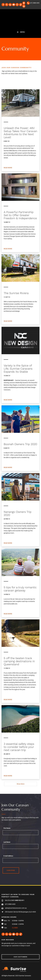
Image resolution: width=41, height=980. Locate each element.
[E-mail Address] (20, 860)
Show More (21, 784)
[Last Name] (20, 846)
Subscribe (11, 870)
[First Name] (20, 833)
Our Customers (8, 956)
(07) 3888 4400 (10, 904)
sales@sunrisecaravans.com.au (16, 908)
